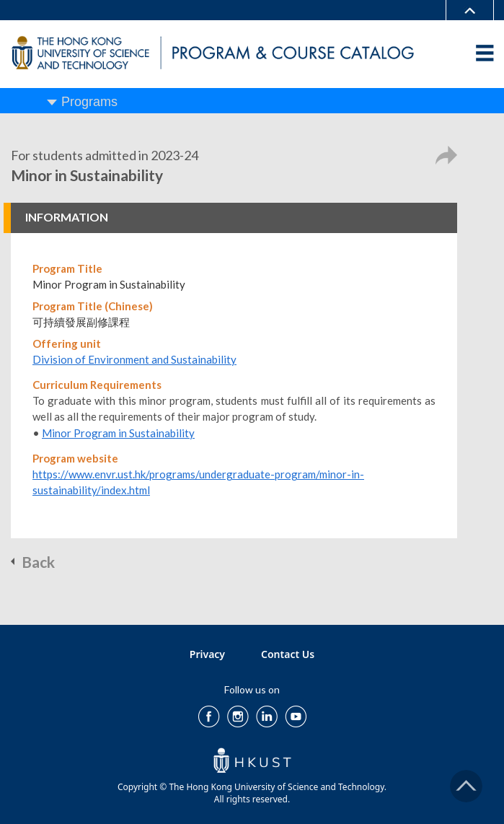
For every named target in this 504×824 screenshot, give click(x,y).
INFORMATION (67, 217)
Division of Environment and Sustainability (134, 359)
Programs (89, 102)
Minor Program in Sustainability (118, 433)
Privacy (207, 654)
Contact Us (288, 654)
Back (38, 562)
